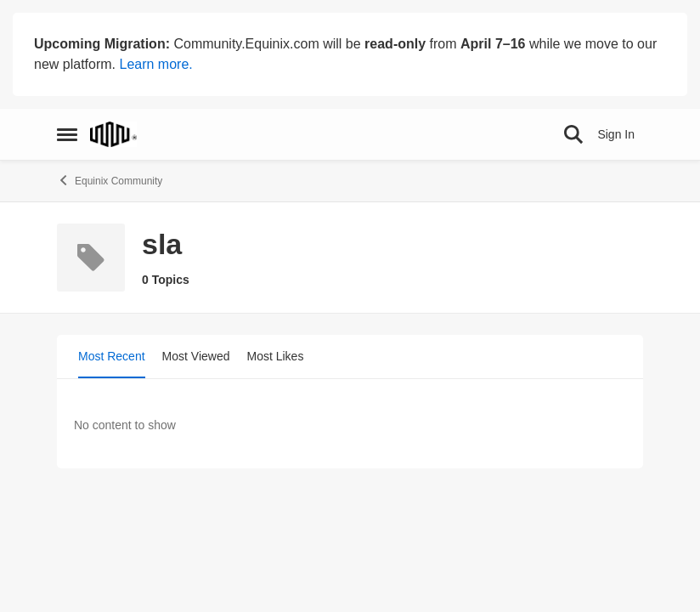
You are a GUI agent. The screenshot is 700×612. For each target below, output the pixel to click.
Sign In (616, 134)
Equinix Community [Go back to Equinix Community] (110, 180)
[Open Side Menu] (67, 134)
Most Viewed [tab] (196, 356)
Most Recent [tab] (112, 356)
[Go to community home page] (113, 134)
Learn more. (155, 64)
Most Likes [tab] (276, 356)
